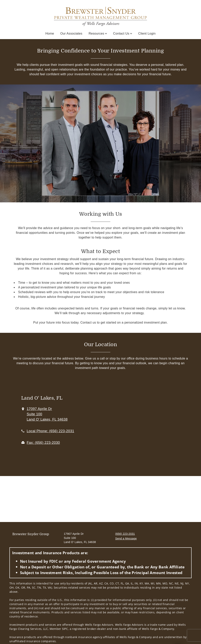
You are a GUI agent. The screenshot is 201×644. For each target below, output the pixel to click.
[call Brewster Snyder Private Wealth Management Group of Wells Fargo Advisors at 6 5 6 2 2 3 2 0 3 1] (50, 431)
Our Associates (71, 33)
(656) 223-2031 (125, 534)
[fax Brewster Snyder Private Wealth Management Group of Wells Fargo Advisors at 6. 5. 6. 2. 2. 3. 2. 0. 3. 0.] (43, 443)
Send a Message (126, 539)
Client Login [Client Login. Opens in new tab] (147, 33)
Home (50, 33)
